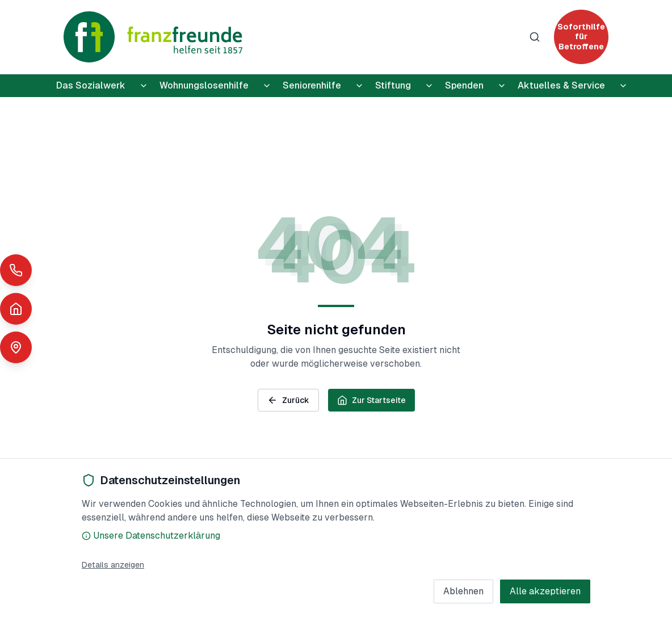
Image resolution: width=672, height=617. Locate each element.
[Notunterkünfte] (16, 309)
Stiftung (393, 85)
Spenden (464, 85)
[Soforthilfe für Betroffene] (581, 37)
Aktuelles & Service (561, 85)
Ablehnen (463, 591)
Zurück (288, 400)
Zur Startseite (371, 400)
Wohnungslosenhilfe (204, 85)
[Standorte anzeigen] (16, 347)
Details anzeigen (113, 565)
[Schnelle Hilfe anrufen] (16, 270)
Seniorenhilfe (312, 85)
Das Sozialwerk (91, 85)
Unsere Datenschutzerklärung (151, 536)
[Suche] (535, 37)
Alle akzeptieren (545, 591)
